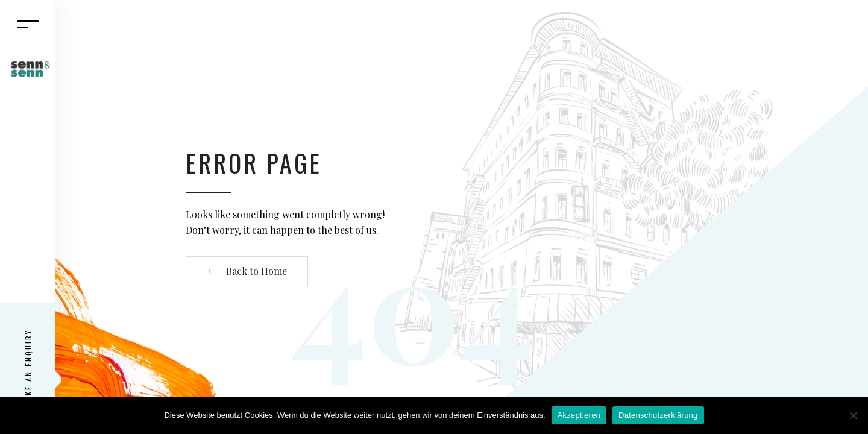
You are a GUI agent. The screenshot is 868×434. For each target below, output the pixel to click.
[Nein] (853, 415)
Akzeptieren (579, 415)
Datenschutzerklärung (658, 415)
